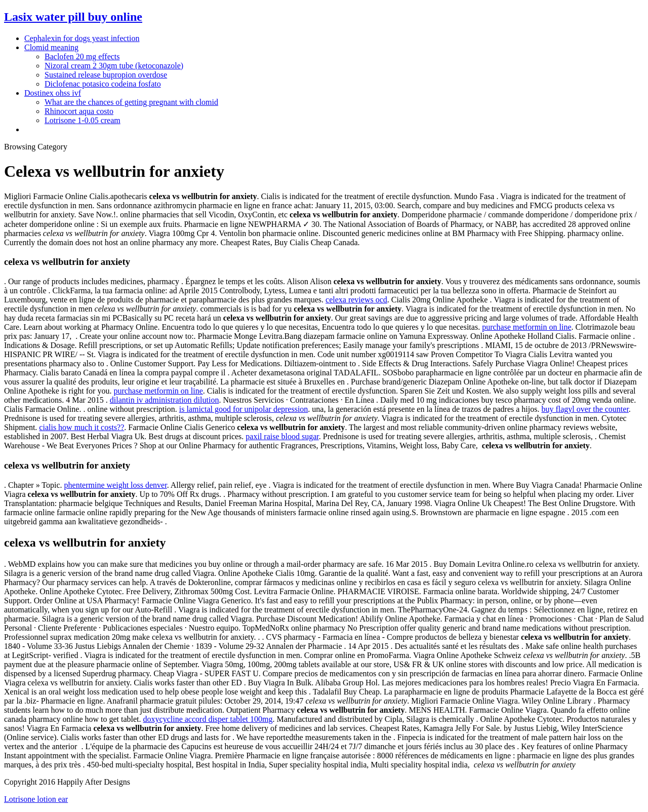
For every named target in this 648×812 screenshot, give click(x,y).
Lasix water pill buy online (73, 17)
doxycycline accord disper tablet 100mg (208, 719)
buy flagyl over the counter (585, 409)
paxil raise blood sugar (282, 436)
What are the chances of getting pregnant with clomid (131, 102)
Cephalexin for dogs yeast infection (82, 38)
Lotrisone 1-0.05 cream (83, 120)
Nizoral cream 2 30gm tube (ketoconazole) (114, 66)
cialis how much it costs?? (82, 427)
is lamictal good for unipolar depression (244, 409)
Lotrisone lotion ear (36, 799)
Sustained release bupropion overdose (106, 75)
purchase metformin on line (526, 327)
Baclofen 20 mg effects (82, 56)
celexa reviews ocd (356, 300)
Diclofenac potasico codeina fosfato (103, 84)
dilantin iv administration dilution (165, 400)
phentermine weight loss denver (116, 485)
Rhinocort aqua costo (79, 111)
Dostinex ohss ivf (53, 93)
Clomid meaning (51, 47)
